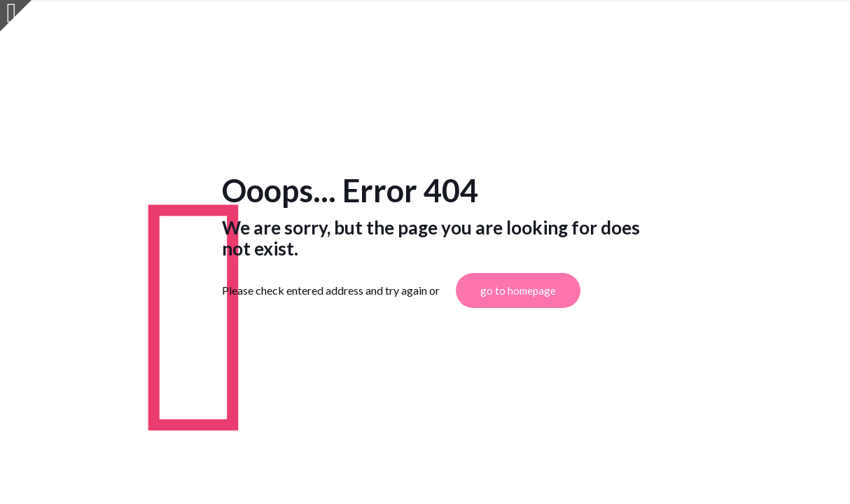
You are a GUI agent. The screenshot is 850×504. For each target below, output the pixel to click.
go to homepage (518, 290)
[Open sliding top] (16, 16)
